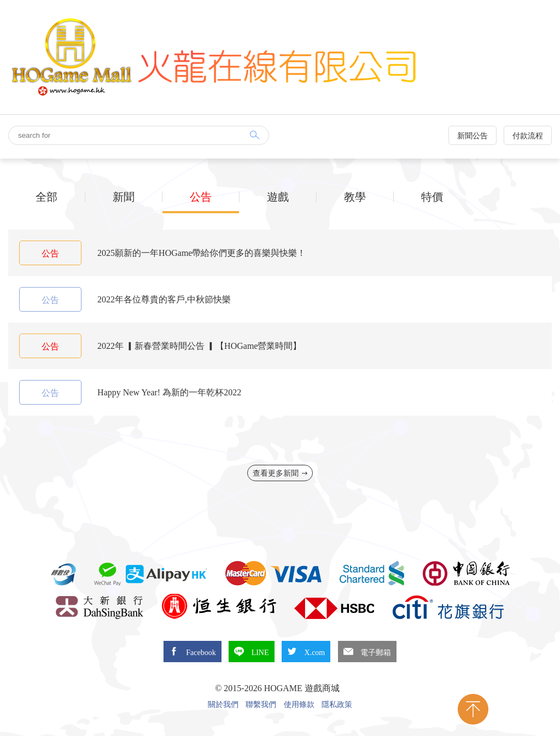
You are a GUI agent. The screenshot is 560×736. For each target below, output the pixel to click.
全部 (46, 197)
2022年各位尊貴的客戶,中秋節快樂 (164, 299)
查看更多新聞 (280, 473)
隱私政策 (337, 705)
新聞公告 (472, 136)
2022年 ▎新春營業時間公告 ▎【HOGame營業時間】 (199, 346)
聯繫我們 (261, 705)
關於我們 (223, 705)
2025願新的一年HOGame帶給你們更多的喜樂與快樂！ (202, 253)
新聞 (124, 197)
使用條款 (299, 705)
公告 (201, 197)
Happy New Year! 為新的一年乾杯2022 (169, 392)
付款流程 (528, 136)
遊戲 (278, 197)
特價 (432, 197)
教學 (355, 197)
